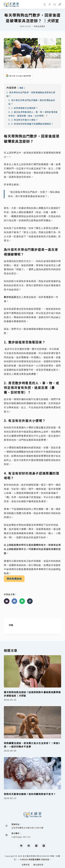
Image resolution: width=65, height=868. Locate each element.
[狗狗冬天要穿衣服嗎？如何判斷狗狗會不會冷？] (32, 773)
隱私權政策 (38, 865)
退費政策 (26, 865)
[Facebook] (14, 601)
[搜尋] (55, 4)
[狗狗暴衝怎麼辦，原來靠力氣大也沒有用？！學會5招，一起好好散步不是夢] (32, 722)
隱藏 (21, 88)
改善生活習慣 (40, 26)
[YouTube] (44, 846)
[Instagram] (36, 846)
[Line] (22, 601)
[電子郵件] (7, 601)
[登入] (50, 4)
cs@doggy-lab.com (21, 837)
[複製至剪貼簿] (30, 601)
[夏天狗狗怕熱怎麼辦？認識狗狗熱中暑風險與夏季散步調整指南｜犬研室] (32, 671)
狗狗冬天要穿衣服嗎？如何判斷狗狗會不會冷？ (30, 794)
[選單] (60, 4)
